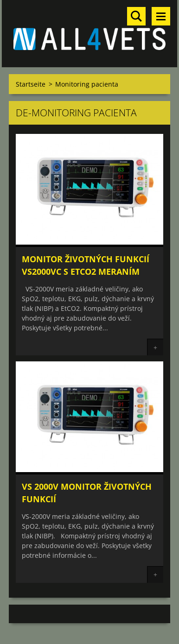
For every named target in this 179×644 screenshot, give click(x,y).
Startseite (31, 84)
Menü (161, 16)
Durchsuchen (136, 16)
